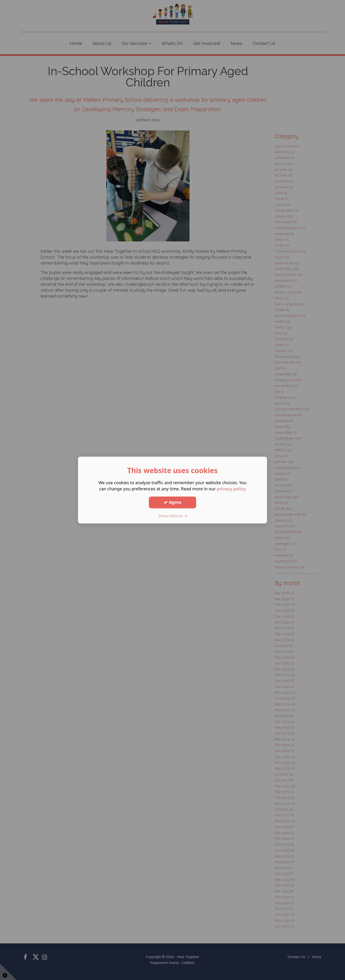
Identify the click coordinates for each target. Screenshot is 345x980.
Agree (172, 502)
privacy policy (231, 489)
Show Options (172, 516)
